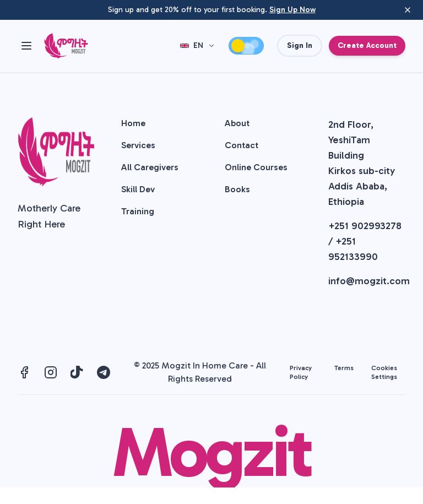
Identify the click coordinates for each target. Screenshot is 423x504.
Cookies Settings (384, 372)
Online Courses (256, 167)
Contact (242, 145)
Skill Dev (138, 189)
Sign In (300, 45)
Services (138, 145)
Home (133, 123)
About (237, 123)
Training (138, 211)
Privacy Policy (301, 372)
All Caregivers (150, 167)
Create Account (367, 45)
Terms (344, 368)
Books (237, 189)
